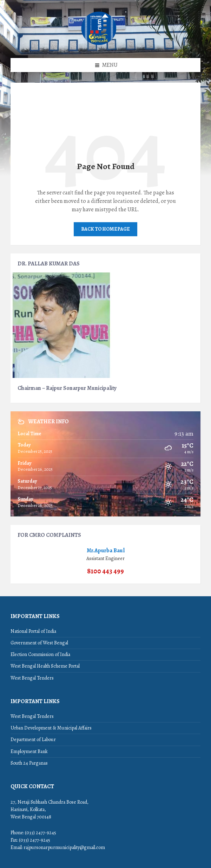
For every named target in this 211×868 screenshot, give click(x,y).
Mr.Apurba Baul (106, 550)
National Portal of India (33, 631)
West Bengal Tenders (32, 678)
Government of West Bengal (39, 643)
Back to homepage (105, 229)
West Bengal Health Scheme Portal (45, 666)
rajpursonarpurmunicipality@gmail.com (64, 847)
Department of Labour (33, 740)
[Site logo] (99, 44)
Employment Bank (29, 751)
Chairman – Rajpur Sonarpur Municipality (67, 388)
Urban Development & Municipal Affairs (51, 728)
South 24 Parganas (29, 763)
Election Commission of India (40, 654)
